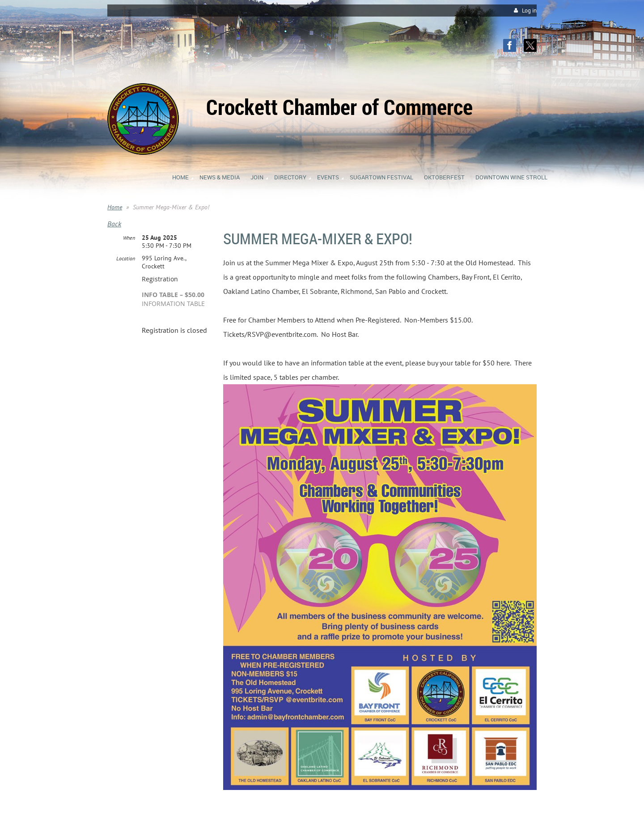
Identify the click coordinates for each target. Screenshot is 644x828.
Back (114, 224)
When (129, 238)
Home (115, 207)
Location (126, 258)
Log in (529, 11)
